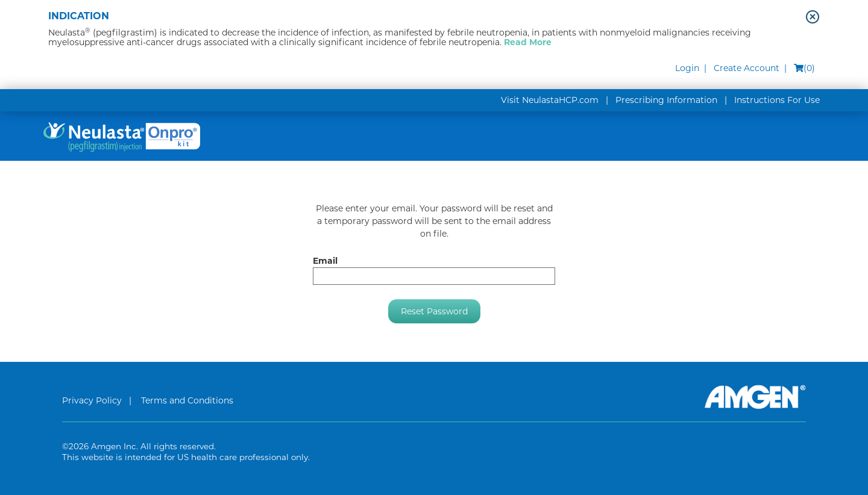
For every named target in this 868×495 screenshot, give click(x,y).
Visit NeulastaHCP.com (550, 100)
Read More (528, 42)
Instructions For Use (777, 100)
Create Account (747, 68)
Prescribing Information (666, 100)
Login (687, 68)
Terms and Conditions (187, 400)
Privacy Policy (92, 400)
